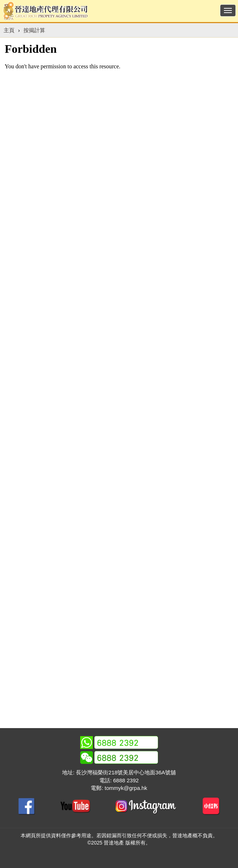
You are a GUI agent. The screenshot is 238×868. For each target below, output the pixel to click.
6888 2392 (126, 780)
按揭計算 (34, 30)
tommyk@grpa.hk (126, 788)
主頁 (9, 30)
